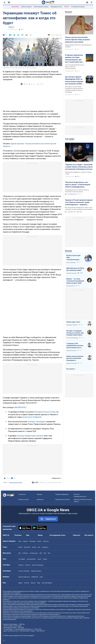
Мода (39, 583)
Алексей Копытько (71, 351)
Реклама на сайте (24, 499)
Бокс (39, 547)
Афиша (20, 583)
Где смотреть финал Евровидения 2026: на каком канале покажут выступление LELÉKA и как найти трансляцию (74, 80)
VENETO (67, 7)
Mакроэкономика (36, 571)
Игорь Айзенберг (71, 263)
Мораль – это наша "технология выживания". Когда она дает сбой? (76, 281)
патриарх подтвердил (37, 422)
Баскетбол (27, 547)
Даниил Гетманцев (72, 363)
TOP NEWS (70, 139)
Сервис (45, 559)
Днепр (39, 541)
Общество (11, 27)
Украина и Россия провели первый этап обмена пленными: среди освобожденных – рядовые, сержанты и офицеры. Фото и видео (79, 202)
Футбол (20, 547)
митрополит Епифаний (32, 417)
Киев (20, 541)
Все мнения (70, 369)
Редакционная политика (16, 483)
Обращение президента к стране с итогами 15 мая (78, 173)
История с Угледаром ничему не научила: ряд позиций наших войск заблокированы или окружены (75, 333)
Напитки (28, 565)
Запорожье (33, 541)
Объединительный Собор (45, 412)
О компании (22, 494)
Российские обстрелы (78, 7)
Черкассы (46, 541)
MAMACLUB (35, 577)
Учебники (25, 553)
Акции (39, 559)
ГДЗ (20, 553)
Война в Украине (26, 7)
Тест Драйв (22, 559)
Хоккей (34, 547)
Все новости (89, 535)
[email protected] (24, 631)
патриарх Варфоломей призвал (30, 436)
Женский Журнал (47, 583)
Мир (28, 535)
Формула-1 (45, 547)
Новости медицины (24, 577)
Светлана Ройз (70, 286)
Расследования (55, 535)
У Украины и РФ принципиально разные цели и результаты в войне (75, 346)
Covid (41, 577)
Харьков (25, 541)
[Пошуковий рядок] (92, 2)
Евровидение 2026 (56, 7)
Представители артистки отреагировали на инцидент (78, 46)
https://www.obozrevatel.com (65, 591)
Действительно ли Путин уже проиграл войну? (75, 269)
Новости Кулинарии (38, 565)
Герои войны (15, 7)
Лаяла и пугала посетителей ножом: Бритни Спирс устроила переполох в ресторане (77, 40)
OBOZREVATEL (20, 407)
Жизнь (40, 535)
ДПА (41, 553)
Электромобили (31, 559)
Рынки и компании (24, 571)
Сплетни (27, 583)
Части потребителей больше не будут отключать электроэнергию (75, 67)
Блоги (63, 535)
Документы (40, 499)
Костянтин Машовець (72, 338)
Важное (68, 12)
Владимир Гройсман (72, 325)
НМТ (49, 553)
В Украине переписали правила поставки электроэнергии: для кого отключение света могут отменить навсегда (74, 59)
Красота (33, 583)
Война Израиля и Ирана (41, 7)
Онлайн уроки (34, 553)
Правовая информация (62, 494)
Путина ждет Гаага (73, 322)
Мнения (68, 251)
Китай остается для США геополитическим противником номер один (74, 258)
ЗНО (45, 553)
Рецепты (21, 565)
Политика (18, 535)
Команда (39, 494)
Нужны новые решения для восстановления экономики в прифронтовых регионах (75, 358)
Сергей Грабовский (72, 273)
